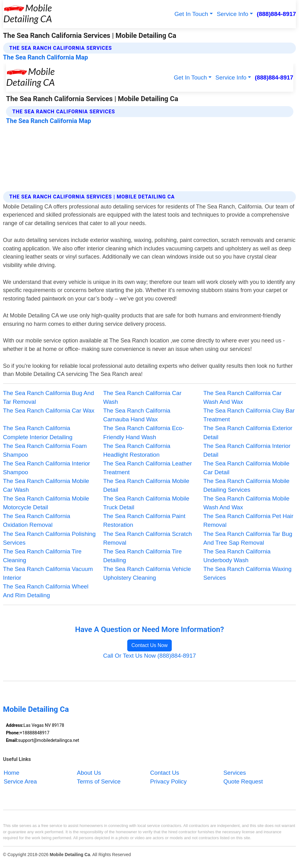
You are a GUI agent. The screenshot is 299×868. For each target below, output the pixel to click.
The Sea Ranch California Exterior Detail (248, 432)
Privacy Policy (168, 781)
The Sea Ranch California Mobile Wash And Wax (247, 503)
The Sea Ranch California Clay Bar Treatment (249, 415)
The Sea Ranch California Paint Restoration (144, 520)
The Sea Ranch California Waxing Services (247, 573)
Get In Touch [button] (191, 14)
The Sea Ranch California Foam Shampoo (45, 450)
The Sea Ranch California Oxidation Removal (37, 520)
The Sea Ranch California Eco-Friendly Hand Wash (144, 432)
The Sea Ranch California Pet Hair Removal (248, 520)
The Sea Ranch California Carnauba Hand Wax (137, 415)
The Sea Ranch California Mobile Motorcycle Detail (46, 503)
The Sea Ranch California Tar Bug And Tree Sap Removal (248, 538)
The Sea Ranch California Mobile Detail (146, 485)
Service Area (20, 781)
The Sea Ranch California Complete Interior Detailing (38, 432)
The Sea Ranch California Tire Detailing (142, 556)
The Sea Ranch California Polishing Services (50, 538)
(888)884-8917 (276, 14)
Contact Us (165, 773)
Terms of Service (99, 781)
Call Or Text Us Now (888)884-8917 (149, 656)
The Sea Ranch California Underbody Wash (237, 556)
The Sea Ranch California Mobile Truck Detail (146, 503)
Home (12, 773)
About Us (89, 773)
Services (235, 773)
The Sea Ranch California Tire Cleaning (42, 556)
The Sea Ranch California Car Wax (49, 411)
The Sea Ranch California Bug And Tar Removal (49, 397)
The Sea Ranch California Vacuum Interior (48, 573)
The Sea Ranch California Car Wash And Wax (243, 397)
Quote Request (243, 781)
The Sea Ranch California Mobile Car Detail (247, 468)
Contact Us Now (149, 645)
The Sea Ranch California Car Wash (142, 397)
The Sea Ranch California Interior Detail (247, 450)
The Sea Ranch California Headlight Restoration (137, 450)
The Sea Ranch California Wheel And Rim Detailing (46, 591)
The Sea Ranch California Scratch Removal (147, 538)
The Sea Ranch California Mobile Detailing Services (247, 485)
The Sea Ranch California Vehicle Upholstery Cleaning (147, 573)
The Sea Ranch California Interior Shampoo (47, 468)
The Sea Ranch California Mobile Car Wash (46, 485)
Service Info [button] (232, 14)
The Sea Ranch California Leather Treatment (147, 468)
